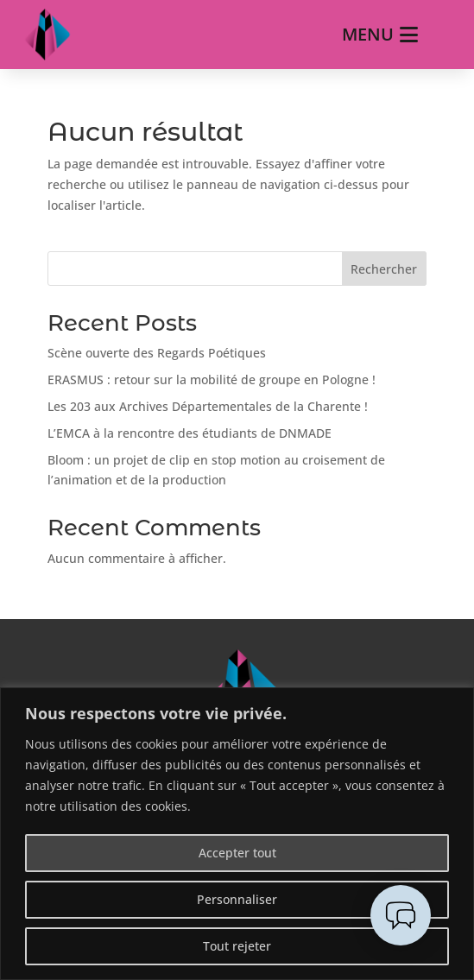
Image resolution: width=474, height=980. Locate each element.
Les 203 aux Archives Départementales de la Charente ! (208, 406)
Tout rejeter (237, 946)
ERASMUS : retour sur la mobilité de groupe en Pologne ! (212, 379)
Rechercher (384, 269)
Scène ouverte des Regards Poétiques (157, 353)
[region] (237, 834)
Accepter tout (237, 853)
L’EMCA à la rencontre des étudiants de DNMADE (190, 433)
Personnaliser (237, 899)
